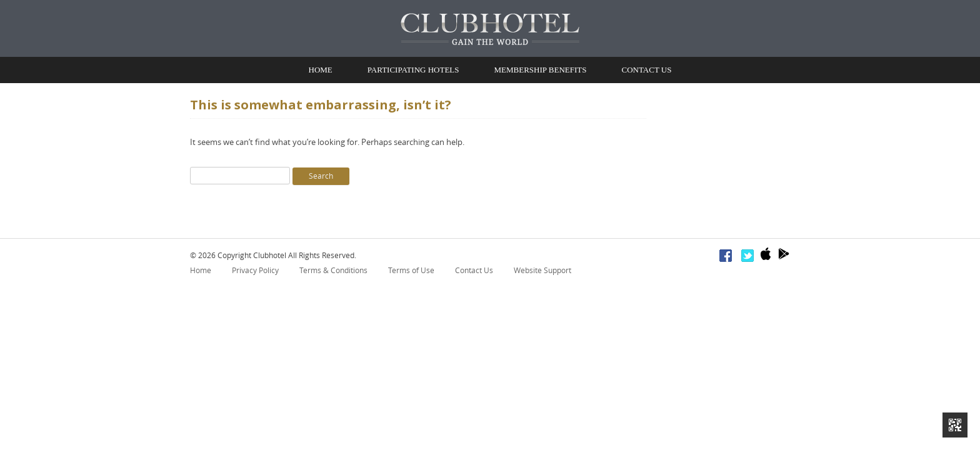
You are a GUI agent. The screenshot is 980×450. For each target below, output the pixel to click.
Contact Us (646, 72)
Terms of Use (411, 274)
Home (321, 72)
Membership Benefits (541, 72)
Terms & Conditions (333, 274)
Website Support (542, 274)
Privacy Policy (255, 274)
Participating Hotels (413, 72)
